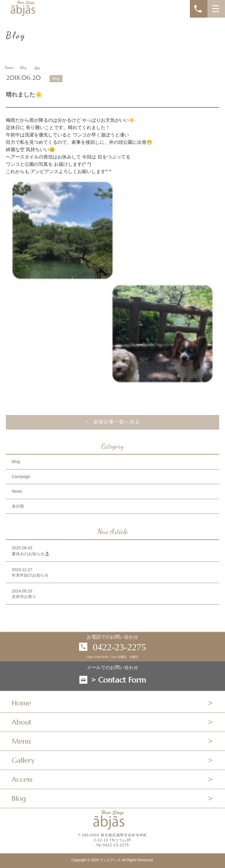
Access (22, 779)
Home (9, 67)
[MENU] (216, 9)
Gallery (23, 760)
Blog (23, 67)
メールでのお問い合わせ (112, 668)
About (22, 722)
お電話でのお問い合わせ (112, 637)
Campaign (21, 477)
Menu (21, 741)
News (17, 491)
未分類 (18, 506)
